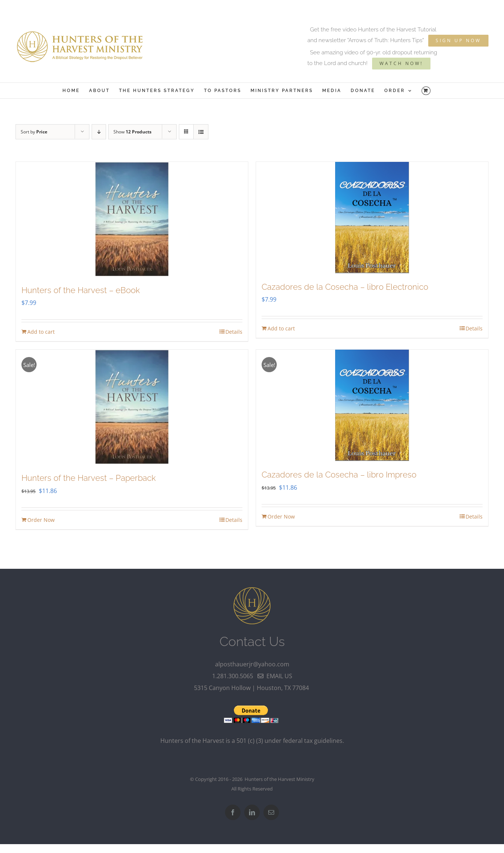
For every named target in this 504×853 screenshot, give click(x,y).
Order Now (41, 520)
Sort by (34, 132)
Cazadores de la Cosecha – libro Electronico (345, 287)
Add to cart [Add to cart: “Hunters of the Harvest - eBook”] (41, 332)
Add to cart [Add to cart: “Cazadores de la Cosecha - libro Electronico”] (281, 328)
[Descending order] (99, 132)
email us (275, 676)
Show (132, 132)
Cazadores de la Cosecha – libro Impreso (339, 475)
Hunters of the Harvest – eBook (81, 290)
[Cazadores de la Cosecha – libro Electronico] (372, 218)
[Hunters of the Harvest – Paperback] (132, 407)
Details (234, 332)
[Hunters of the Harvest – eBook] (132, 219)
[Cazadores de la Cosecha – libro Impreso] (372, 405)
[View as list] (201, 132)
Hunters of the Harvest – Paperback (88, 478)
